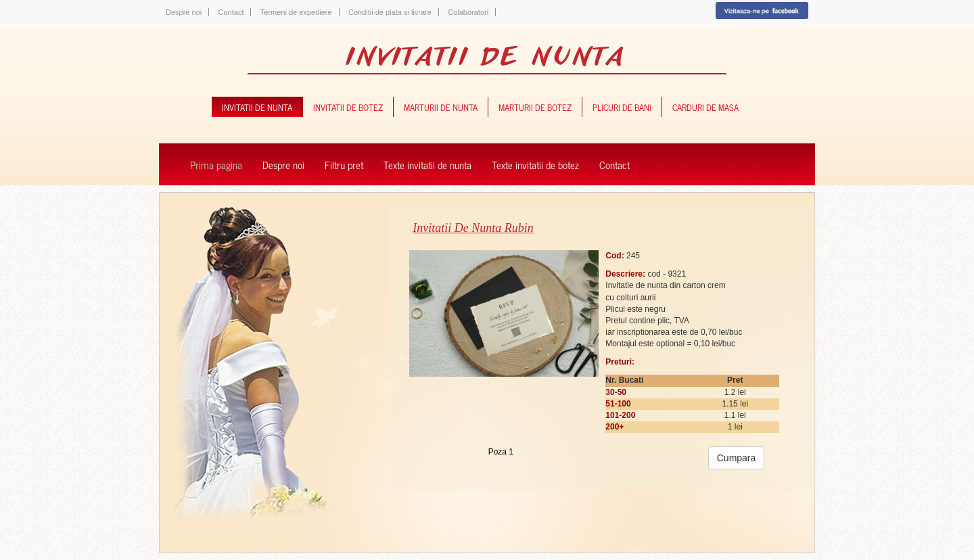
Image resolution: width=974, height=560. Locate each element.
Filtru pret (344, 164)
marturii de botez (535, 107)
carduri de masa (705, 107)
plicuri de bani (622, 107)
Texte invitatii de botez (535, 164)
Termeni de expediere (296, 12)
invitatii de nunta (257, 107)
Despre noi (184, 12)
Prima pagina (216, 164)
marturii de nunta (441, 107)
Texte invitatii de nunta (427, 164)
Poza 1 (501, 452)
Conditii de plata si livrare (390, 12)
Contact (231, 12)
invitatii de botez (348, 107)
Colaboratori (468, 12)
